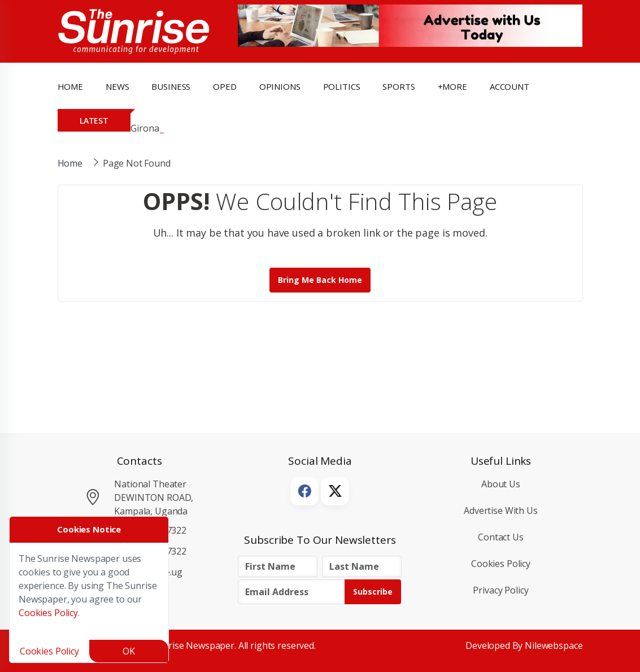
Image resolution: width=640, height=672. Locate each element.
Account (510, 86)
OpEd (225, 86)
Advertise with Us (501, 510)
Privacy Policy (500, 590)
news (117, 86)
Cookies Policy (501, 564)
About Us (501, 484)
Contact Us (501, 537)
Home (70, 86)
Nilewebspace (554, 645)
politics (342, 86)
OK (129, 651)
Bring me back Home (320, 280)
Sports (399, 86)
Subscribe (373, 592)
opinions (280, 86)
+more (452, 86)
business (171, 86)
